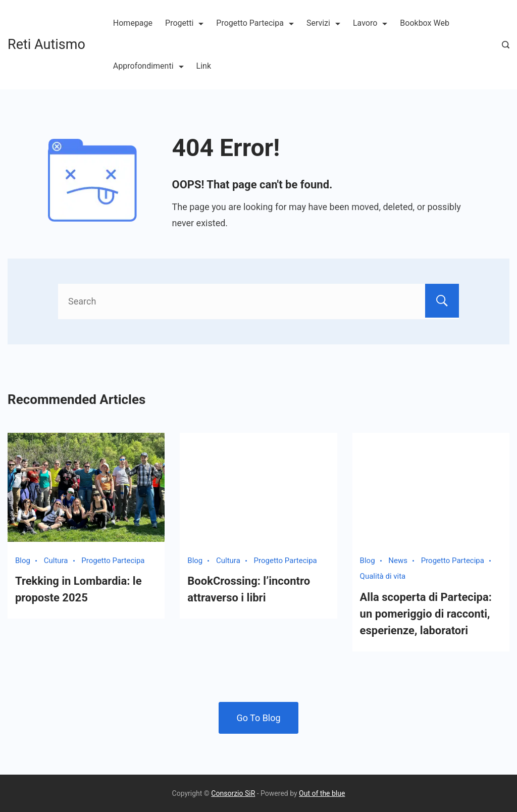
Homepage (133, 23)
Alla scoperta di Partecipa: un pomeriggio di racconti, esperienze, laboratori (426, 614)
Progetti (184, 23)
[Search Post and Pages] (506, 45)
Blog (23, 561)
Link (204, 66)
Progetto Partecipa (255, 23)
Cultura (56, 561)
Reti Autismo (46, 44)
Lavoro (370, 23)
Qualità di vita (383, 576)
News (398, 561)
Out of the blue (322, 793)
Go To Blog (258, 718)
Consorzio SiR (233, 793)
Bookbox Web (425, 23)
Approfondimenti (148, 66)
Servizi (323, 23)
